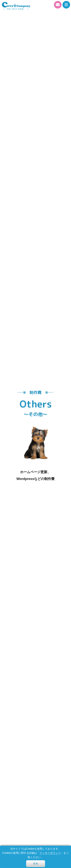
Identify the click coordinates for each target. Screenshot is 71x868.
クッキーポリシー (50, 853)
